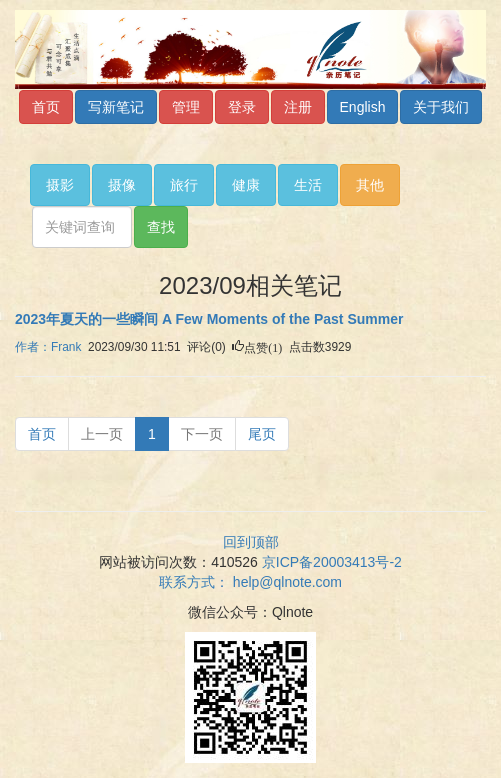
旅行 (184, 185)
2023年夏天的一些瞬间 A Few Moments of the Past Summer (209, 319)
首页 (46, 107)
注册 (298, 107)
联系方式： (250, 582)
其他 (370, 185)
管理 (186, 107)
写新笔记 (116, 107)
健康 (246, 185)
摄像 (122, 185)
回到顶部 (251, 542)
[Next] (202, 434)
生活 (308, 185)
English (363, 107)
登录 (242, 107)
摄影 (60, 185)
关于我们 (441, 107)
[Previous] (42, 434)
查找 (161, 227)
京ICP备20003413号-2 (332, 562)
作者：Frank (48, 347)
